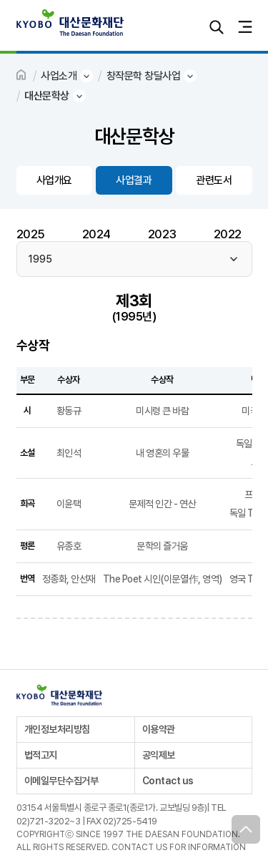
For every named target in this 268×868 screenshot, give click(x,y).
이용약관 (159, 729)
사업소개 (59, 76)
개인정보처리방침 (57, 729)
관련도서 (214, 180)
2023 (162, 234)
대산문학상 (47, 96)
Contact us (168, 781)
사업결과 (134, 180)
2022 (228, 234)
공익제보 (159, 755)
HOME (22, 76)
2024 (96, 234)
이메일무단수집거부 (61, 781)
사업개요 (54, 180)
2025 (31, 234)
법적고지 (41, 755)
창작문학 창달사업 (144, 76)
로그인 (188, 27)
